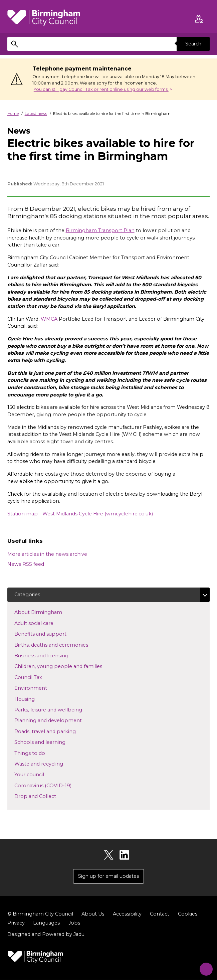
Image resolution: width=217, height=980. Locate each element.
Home (13, 114)
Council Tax (39, 677)
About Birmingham (49, 612)
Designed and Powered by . (46, 935)
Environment (41, 688)
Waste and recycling (49, 764)
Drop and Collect (46, 796)
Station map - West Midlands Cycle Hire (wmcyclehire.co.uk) (80, 514)
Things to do (40, 753)
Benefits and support (51, 634)
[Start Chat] (203, 966)
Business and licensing (52, 656)
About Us (93, 914)
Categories (27, 595)
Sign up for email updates (108, 877)
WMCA (49, 319)
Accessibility (127, 914)
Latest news (36, 114)
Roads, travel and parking (56, 731)
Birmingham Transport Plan (100, 230)
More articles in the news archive (47, 554)
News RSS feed (26, 564)
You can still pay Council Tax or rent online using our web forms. (101, 89)
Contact (160, 914)
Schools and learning (51, 742)
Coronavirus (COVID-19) (54, 785)
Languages (46, 923)
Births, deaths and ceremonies (62, 645)
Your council (40, 775)
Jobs (74, 923)
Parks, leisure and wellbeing (59, 710)
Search (193, 44)
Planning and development (59, 720)
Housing (35, 699)
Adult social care (45, 623)
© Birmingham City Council (40, 914)
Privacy (16, 923)
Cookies (188, 914)
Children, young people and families (69, 666)
